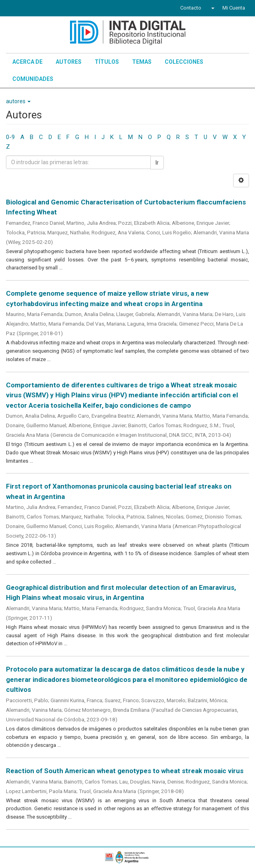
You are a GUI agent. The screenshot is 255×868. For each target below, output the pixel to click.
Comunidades (33, 79)
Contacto (191, 8)
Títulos (107, 62)
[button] (212, 8)
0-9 (10, 137)
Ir (157, 163)
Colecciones (184, 62)
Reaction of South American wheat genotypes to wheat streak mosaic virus (125, 771)
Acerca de (27, 62)
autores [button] (18, 101)
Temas (142, 62)
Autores (69, 62)
